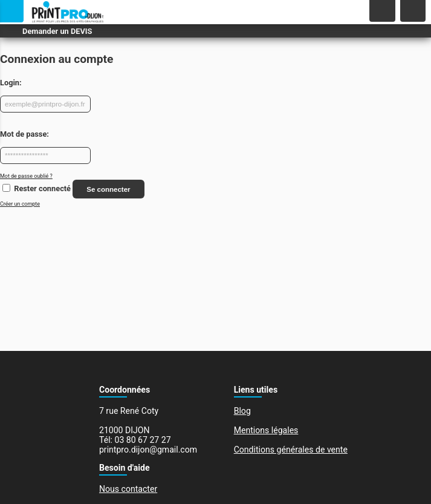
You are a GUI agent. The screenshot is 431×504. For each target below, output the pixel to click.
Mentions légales (266, 430)
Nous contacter (128, 489)
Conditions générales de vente (291, 450)
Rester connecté (42, 189)
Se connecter (108, 189)
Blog (242, 411)
